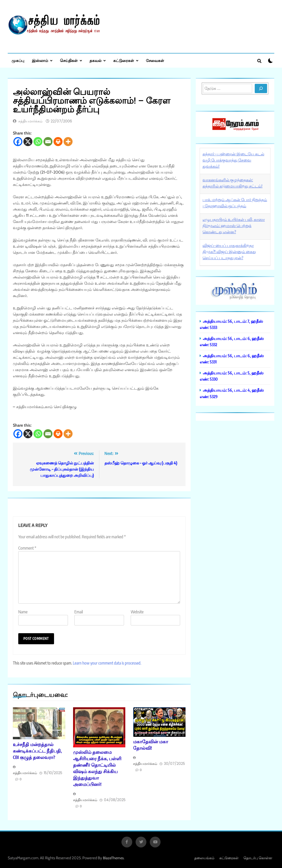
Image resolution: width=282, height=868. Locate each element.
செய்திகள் (69, 60)
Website (137, 612)
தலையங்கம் (204, 858)
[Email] (48, 142)
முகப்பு (18, 60)
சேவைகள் (155, 60)
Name (23, 612)
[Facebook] (18, 142)
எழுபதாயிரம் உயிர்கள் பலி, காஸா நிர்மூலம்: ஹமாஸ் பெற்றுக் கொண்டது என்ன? (234, 226)
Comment (27, 548)
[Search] (261, 88)
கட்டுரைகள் (124, 60)
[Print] (58, 142)
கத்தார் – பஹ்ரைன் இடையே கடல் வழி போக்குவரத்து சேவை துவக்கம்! (233, 160)
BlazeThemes (113, 858)
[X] (28, 142)
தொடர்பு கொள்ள (258, 858)
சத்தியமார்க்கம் (30, 121)
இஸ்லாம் (40, 60)
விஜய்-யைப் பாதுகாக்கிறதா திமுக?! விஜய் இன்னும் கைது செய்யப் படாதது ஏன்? (229, 252)
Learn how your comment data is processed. (107, 663)
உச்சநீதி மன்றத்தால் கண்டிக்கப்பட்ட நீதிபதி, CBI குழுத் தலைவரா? (37, 751)
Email (79, 612)
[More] (68, 142)
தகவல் (95, 60)
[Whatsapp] (38, 142)
